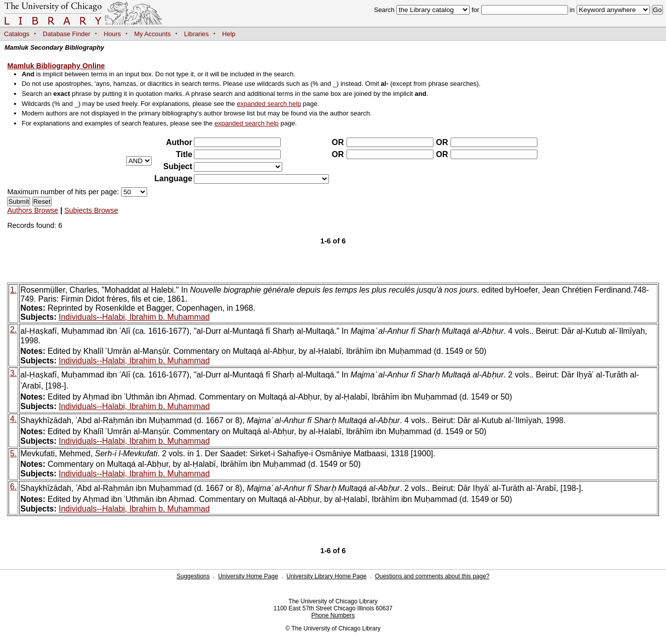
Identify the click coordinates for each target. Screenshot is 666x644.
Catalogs (17, 34)
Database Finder (67, 34)
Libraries (197, 34)
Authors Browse (33, 210)
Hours (113, 34)
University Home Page (248, 576)
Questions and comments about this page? (432, 576)
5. (13, 454)
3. (13, 373)
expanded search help (269, 104)
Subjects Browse (91, 210)
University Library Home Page (326, 576)
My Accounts (152, 34)
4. (13, 419)
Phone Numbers (333, 615)
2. (13, 330)
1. (13, 290)
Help (229, 34)
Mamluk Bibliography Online (56, 66)
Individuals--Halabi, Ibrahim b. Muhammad (134, 317)
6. (13, 487)
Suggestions (193, 576)
